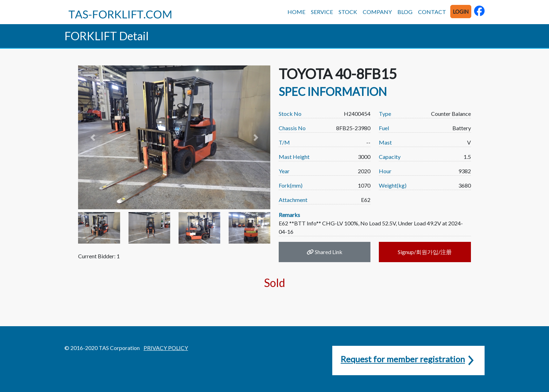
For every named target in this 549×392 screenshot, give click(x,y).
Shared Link (325, 252)
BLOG (405, 12)
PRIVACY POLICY (166, 348)
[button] (92, 137)
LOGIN (461, 12)
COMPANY (377, 12)
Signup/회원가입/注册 (425, 252)
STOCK (348, 12)
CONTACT (432, 12)
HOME (296, 12)
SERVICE (322, 12)
